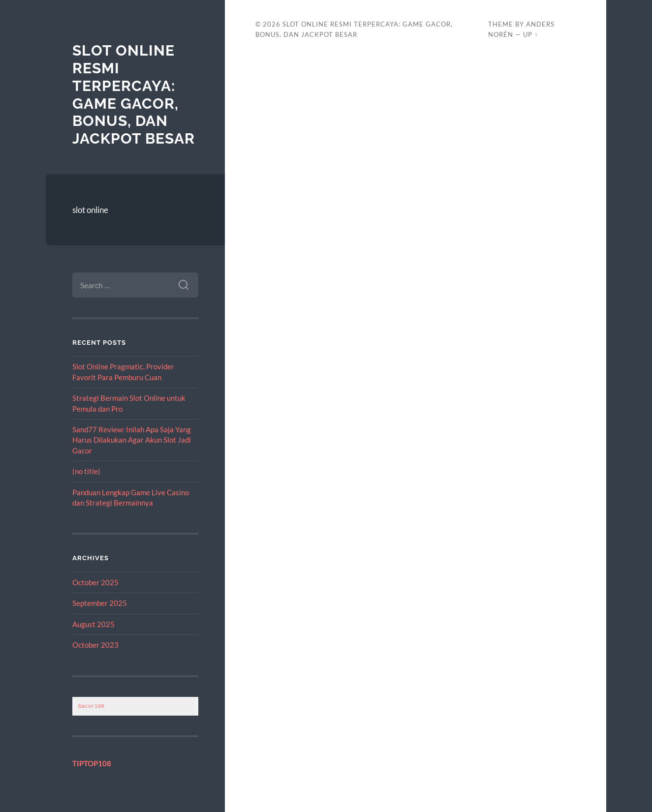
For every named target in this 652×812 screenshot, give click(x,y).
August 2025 (93, 624)
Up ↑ (530, 34)
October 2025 (95, 582)
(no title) (86, 471)
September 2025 (100, 603)
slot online (90, 210)
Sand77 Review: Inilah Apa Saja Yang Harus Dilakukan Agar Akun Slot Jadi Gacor (132, 440)
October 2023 (95, 645)
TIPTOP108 (92, 763)
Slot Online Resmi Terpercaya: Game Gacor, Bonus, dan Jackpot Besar (134, 94)
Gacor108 (91, 706)
